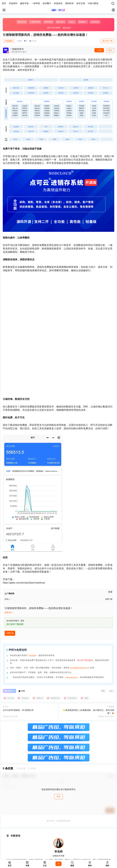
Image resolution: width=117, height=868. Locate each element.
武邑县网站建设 (51, 844)
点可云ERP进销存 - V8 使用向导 (18, 630)
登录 (58, 716)
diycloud (67, 28)
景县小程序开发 (41, 847)
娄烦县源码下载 (92, 854)
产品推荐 (9, 41)
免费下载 (10, 553)
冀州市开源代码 (75, 847)
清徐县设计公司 (58, 854)
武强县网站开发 (68, 844)
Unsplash (32, 575)
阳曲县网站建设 (75, 854)
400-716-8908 (54, 28)
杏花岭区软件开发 (80, 851)
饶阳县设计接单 (85, 844)
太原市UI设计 (29, 851)
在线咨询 (50, 789)
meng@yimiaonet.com (80, 588)
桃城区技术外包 (17, 844)
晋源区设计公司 (41, 854)
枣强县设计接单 (34, 844)
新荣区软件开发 (94, 857)
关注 (99, 50)
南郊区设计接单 (77, 857)
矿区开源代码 (61, 857)
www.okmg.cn (72, 597)
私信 (110, 50)
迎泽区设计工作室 (61, 851)
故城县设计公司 (23, 847)
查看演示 (9, 532)
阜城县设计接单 (58, 847)
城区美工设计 (46, 857)
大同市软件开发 (30, 857)
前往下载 (107, 41)
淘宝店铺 (67, 789)
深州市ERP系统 (92, 847)
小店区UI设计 (44, 851)
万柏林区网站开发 (22, 854)
